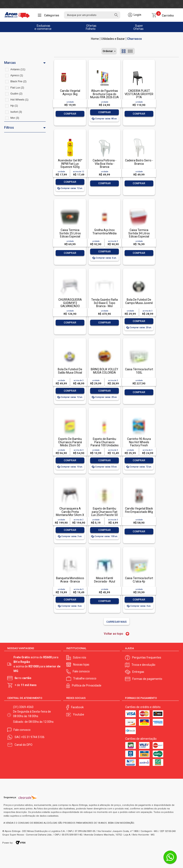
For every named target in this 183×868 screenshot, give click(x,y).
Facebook (77, 707)
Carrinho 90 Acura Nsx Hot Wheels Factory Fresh (139, 442)
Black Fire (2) (18, 81)
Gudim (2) (16, 94)
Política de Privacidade (87, 685)
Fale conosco (81, 671)
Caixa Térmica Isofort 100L (139, 371)
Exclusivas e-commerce (43, 27)
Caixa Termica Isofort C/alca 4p (139, 580)
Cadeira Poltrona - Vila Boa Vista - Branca (104, 164)
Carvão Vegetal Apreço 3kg (70, 92)
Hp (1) (14, 106)
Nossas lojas (81, 665)
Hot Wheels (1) (19, 100)
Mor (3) (15, 118)
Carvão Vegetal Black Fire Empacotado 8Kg (139, 510)
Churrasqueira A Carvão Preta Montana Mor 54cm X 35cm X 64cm (70, 513)
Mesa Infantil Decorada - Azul (105, 580)
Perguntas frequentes (147, 657)
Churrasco (134, 39)
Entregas (138, 672)
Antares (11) (18, 69)
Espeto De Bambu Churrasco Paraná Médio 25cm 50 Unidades (70, 444)
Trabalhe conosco (85, 678)
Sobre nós (80, 657)
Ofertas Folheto (91, 27)
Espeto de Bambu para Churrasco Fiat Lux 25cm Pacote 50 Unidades (104, 513)
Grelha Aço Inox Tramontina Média (104, 232)
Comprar (70, 114)
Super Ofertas (138, 27)
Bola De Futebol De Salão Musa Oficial (70, 371)
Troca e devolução (143, 665)
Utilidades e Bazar (113, 39)
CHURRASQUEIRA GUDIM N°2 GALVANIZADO (70, 303)
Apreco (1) (17, 75)
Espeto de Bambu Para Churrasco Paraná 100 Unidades (105, 442)
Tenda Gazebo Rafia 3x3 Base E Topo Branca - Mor (104, 303)
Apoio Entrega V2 (95, 39)
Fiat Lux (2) (17, 88)
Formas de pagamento (147, 679)
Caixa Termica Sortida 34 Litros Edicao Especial (139, 233)
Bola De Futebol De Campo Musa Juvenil (139, 301)
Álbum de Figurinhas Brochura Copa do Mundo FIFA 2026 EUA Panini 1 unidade (104, 96)
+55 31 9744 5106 (33, 737)
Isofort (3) (16, 112)
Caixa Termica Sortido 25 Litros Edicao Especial (70, 233)
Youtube (79, 714)
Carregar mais (117, 622)
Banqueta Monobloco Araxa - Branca (70, 580)
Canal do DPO (23, 745)
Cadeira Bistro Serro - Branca (139, 162)
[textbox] (92, 15)
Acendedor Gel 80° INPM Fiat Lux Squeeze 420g (70, 164)
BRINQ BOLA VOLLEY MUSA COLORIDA (104, 371)
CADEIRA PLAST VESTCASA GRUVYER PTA (139, 94)
